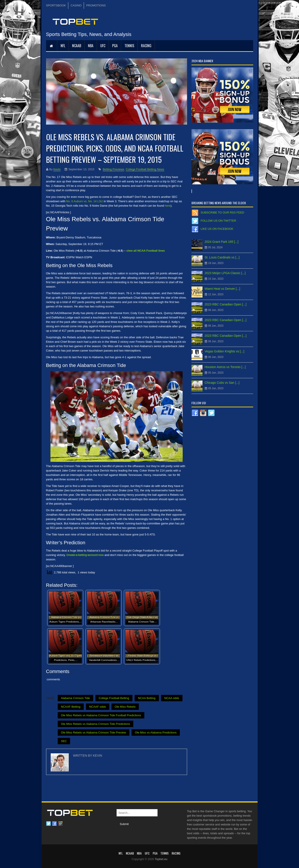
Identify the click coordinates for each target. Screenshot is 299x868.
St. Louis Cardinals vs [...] (222, 257)
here (168, 206)
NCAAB (77, 46)
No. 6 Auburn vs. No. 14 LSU (84, 201)
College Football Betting (114, 698)
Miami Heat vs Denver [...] (222, 289)
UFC (103, 46)
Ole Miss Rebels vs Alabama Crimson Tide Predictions (96, 724)
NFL (63, 46)
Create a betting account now (85, 555)
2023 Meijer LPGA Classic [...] (225, 273)
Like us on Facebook (217, 229)
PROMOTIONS (96, 5)
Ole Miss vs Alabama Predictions (156, 732)
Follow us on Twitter (218, 221)
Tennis (129, 46)
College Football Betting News (145, 169)
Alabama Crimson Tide (76, 698)
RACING (146, 46)
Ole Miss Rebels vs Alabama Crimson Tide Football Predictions (101, 715)
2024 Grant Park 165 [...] (222, 242)
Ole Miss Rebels (125, 707)
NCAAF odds (98, 707)
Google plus (60, 824)
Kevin (57, 169)
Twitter (48, 824)
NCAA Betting (147, 698)
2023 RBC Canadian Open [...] (226, 304)
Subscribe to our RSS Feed (222, 212)
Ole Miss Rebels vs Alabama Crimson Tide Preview (94, 732)
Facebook (54, 824)
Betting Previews (114, 169)
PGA (115, 46)
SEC (64, 741)
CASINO (76, 5)
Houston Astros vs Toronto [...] (225, 367)
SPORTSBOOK (56, 5)
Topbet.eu (161, 859)
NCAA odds (172, 698)
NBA (91, 46)
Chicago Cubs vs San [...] (222, 383)
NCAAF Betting (71, 707)
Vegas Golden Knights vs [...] (225, 351)
